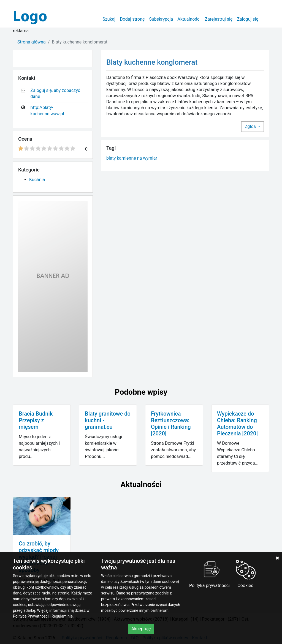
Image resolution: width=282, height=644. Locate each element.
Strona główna (32, 42)
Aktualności (189, 19)
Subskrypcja (161, 19)
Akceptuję (141, 629)
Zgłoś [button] (251, 126)
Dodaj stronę (132, 19)
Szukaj (109, 19)
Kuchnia (37, 180)
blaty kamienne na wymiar (132, 158)
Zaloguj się (248, 19)
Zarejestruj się (219, 19)
